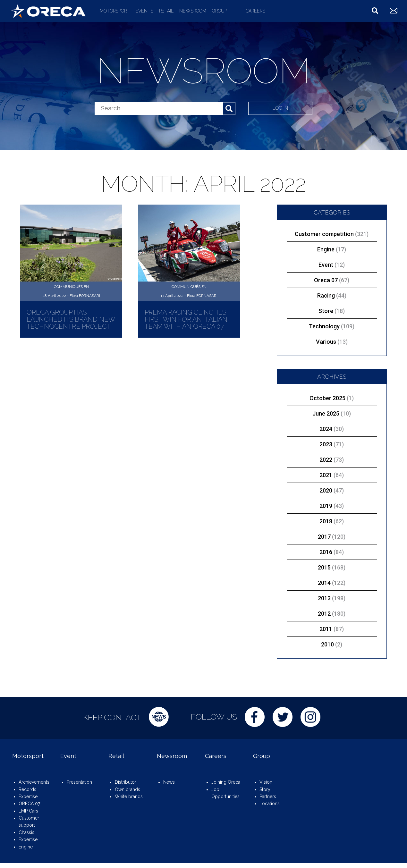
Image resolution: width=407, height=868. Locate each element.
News (169, 782)
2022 (326, 460)
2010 (327, 644)
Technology (332, 326)
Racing (332, 295)
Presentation (79, 782)
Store (332, 311)
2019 (326, 506)
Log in (281, 108)
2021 (326, 475)
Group (220, 11)
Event (332, 265)
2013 (324, 598)
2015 (324, 567)
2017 (324, 537)
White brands (129, 796)
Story (265, 789)
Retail (166, 11)
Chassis (26, 832)
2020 (326, 490)
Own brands (127, 789)
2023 (326, 444)
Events (144, 11)
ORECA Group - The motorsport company (48, 11)
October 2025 (327, 398)
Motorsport (115, 11)
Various (332, 342)
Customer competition (332, 234)
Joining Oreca (226, 782)
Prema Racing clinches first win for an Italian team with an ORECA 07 (186, 319)
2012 (324, 614)
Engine (332, 249)
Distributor (126, 782)
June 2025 (326, 413)
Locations (270, 804)
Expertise (28, 796)
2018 (326, 521)
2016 (326, 552)
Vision (266, 782)
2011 (326, 629)
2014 (324, 583)
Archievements (34, 782)
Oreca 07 (332, 280)
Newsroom (193, 11)
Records (27, 789)
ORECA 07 (29, 804)
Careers (255, 11)
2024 (326, 429)
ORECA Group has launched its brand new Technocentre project (71, 319)
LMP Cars (28, 811)
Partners (268, 796)
